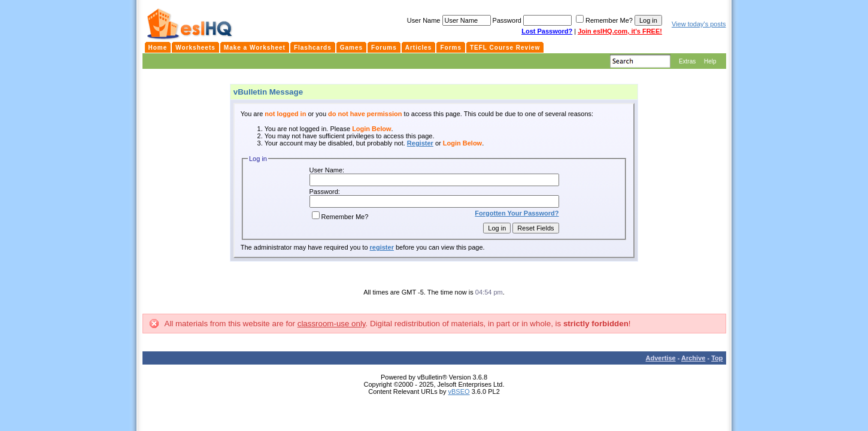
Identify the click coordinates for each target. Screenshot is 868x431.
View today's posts (699, 24)
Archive (693, 358)
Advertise (661, 358)
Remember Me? (340, 217)
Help (710, 61)
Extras (687, 61)
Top (717, 358)
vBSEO (459, 391)
